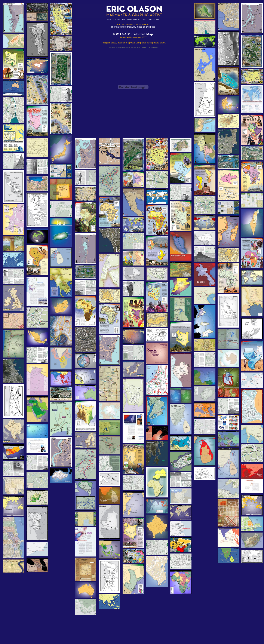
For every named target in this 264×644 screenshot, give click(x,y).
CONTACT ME (113, 20)
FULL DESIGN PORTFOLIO (134, 20)
